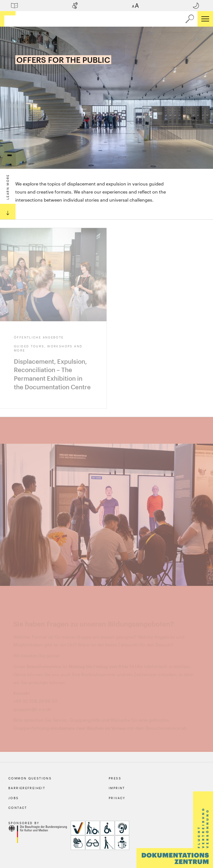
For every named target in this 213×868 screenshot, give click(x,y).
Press (115, 778)
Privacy (117, 798)
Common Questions (30, 778)
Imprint (117, 788)
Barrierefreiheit (27, 788)
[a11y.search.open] (190, 19)
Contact (18, 808)
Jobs (14, 798)
